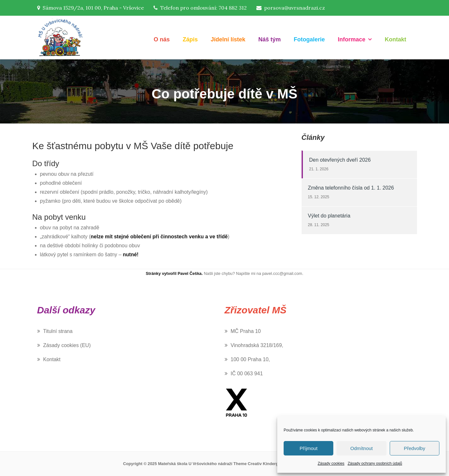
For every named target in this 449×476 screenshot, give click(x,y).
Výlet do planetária (329, 216)
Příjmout (309, 448)
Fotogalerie (309, 39)
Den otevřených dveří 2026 (340, 160)
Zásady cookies (331, 463)
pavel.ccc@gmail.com (282, 273)
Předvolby (415, 448)
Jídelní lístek (228, 39)
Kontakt (396, 39)
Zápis (190, 39)
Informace (352, 39)
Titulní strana (58, 331)
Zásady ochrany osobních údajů (375, 463)
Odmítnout (362, 448)
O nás (162, 39)
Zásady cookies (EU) (67, 345)
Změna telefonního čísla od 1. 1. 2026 (351, 188)
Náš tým (270, 39)
